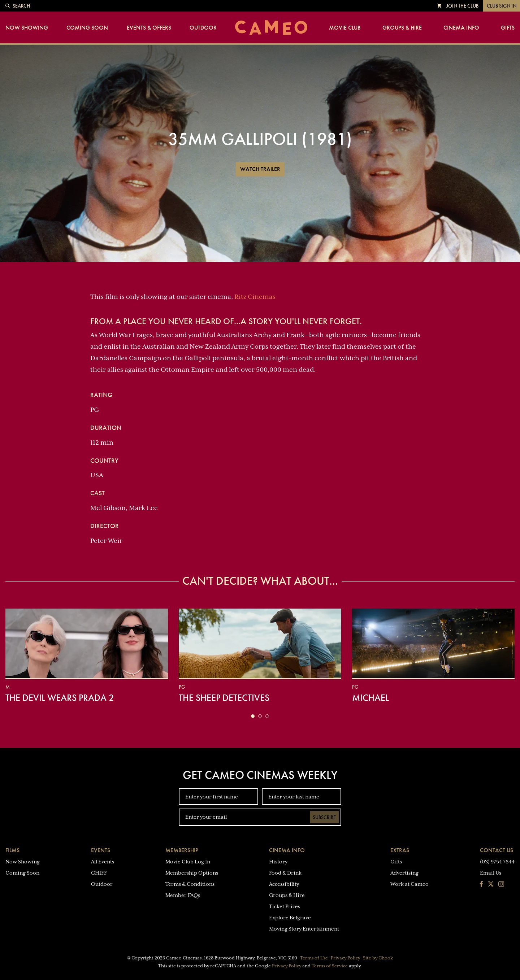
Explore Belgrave (290, 918)
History (278, 862)
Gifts (508, 28)
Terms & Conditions (190, 884)
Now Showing (27, 28)
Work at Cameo (409, 884)
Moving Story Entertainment (304, 929)
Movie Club (345, 28)
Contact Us (497, 850)
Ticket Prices (285, 906)
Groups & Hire (402, 28)
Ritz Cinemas (255, 297)
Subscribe (324, 817)
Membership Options (192, 873)
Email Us (491, 873)
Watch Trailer (260, 169)
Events (101, 850)
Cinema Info (461, 28)
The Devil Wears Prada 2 (60, 698)
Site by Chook (378, 958)
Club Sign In (502, 6)
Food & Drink (285, 873)
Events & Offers (149, 28)
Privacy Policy (345, 958)
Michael (370, 698)
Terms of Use (314, 958)
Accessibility (284, 884)
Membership (182, 850)
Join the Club (462, 6)
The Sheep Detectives (224, 698)
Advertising (404, 873)
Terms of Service (330, 966)
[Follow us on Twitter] (491, 885)
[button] (253, 716)
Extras (400, 850)
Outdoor (203, 28)
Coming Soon (87, 28)
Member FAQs (183, 895)
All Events (103, 862)
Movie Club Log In (188, 862)
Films (12, 850)
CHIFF (99, 873)
